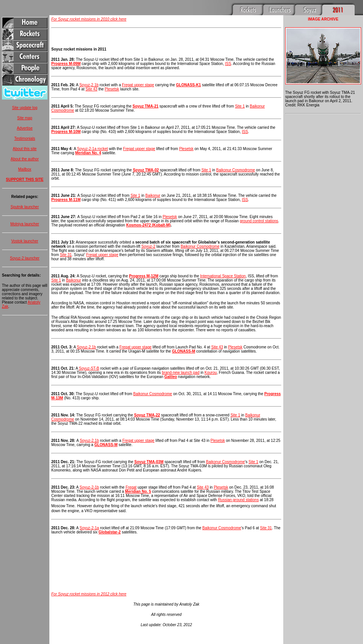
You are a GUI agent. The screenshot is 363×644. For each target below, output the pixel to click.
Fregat (131, 487)
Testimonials (24, 138)
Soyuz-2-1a (89, 528)
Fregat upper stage (138, 85)
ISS (228, 64)
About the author (25, 159)
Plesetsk (112, 89)
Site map (24, 118)
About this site (25, 149)
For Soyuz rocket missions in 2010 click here (89, 19)
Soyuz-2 (148, 246)
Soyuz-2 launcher (25, 258)
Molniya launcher (25, 224)
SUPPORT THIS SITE (25, 180)
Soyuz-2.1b (89, 85)
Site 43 (91, 89)
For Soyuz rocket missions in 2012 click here (89, 594)
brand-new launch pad (181, 373)
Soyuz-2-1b (89, 487)
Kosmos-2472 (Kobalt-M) (148, 225)
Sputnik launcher (25, 207)
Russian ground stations (238, 500)
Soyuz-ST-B (89, 368)
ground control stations (259, 221)
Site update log (25, 108)
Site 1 (240, 106)
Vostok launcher (24, 241)
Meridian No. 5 (138, 491)
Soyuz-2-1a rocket (92, 149)
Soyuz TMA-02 (146, 170)
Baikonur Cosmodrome (235, 170)
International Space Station (223, 276)
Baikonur (153, 195)
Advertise (25, 128)
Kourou (211, 373)
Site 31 (66, 255)
